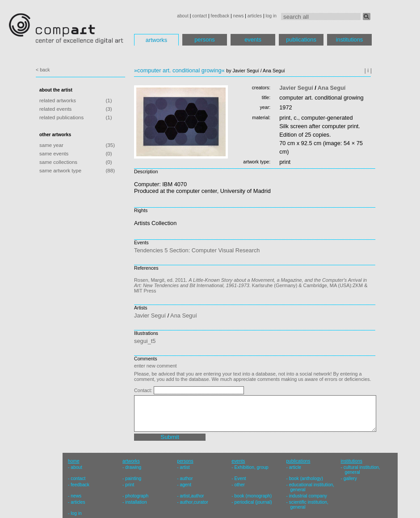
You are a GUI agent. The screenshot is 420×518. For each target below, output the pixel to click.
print (130, 485)
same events (54, 154)
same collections (58, 162)
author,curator (194, 502)
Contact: (144, 390)
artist (185, 467)
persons (205, 40)
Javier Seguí (296, 88)
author (186, 478)
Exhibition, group (252, 467)
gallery (350, 478)
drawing (133, 467)
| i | (368, 70)
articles (255, 16)
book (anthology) (306, 478)
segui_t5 (145, 341)
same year (51, 145)
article (295, 467)
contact (199, 16)
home (74, 461)
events (253, 40)
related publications (61, 117)
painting (133, 478)
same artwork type (60, 171)
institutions (349, 40)
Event (240, 478)
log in (271, 16)
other (240, 485)
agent (185, 485)
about (183, 16)
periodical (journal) (253, 502)
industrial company (308, 496)
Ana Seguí (332, 88)
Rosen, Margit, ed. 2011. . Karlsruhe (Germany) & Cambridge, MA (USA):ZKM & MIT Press (251, 285)
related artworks (58, 100)
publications (301, 40)
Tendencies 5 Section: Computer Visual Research (197, 250)
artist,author (192, 496)
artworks (156, 40)
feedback (220, 16)
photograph (137, 496)
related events (55, 109)
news (238, 16)
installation (136, 502)
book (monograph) (253, 496)
